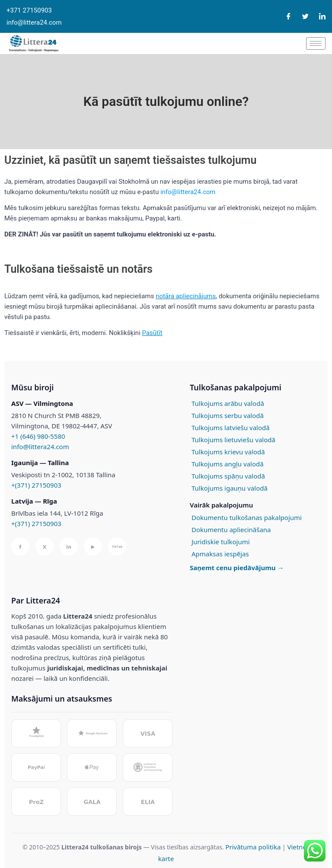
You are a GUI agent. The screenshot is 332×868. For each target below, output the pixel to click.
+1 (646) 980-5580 (38, 436)
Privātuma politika (253, 847)
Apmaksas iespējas (220, 554)
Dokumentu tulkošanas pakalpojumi (247, 517)
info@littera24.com (40, 447)
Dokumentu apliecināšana (231, 530)
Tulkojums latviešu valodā (231, 428)
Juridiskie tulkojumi (221, 542)
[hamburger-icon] (316, 43)
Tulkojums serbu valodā (228, 415)
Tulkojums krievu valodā (228, 452)
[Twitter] (305, 17)
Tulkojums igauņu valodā (230, 488)
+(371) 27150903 (36, 485)
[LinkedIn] (322, 17)
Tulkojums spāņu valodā (228, 476)
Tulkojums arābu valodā (228, 403)
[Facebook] (289, 17)
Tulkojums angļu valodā (228, 464)
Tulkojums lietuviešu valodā (233, 440)
